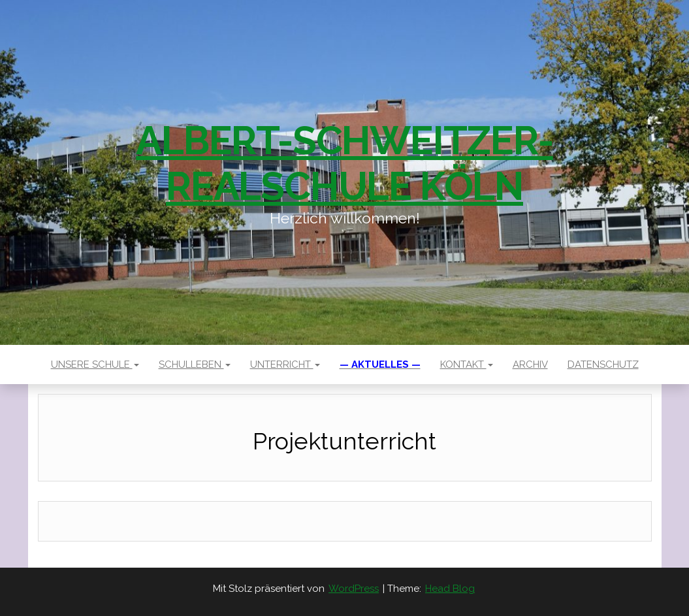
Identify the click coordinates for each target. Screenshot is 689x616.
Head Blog (450, 589)
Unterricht (285, 365)
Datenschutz (603, 365)
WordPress (354, 589)
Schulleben (195, 365)
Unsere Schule (95, 365)
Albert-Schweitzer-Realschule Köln (344, 163)
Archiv (530, 365)
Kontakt (467, 365)
